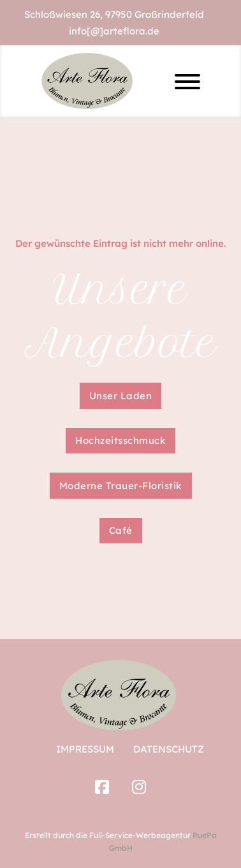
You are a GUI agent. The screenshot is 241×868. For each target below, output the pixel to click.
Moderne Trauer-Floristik (121, 486)
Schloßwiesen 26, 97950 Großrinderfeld (114, 14)
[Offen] (187, 82)
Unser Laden (121, 396)
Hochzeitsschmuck (120, 440)
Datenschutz (169, 749)
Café (121, 530)
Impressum (85, 749)
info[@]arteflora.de (114, 31)
